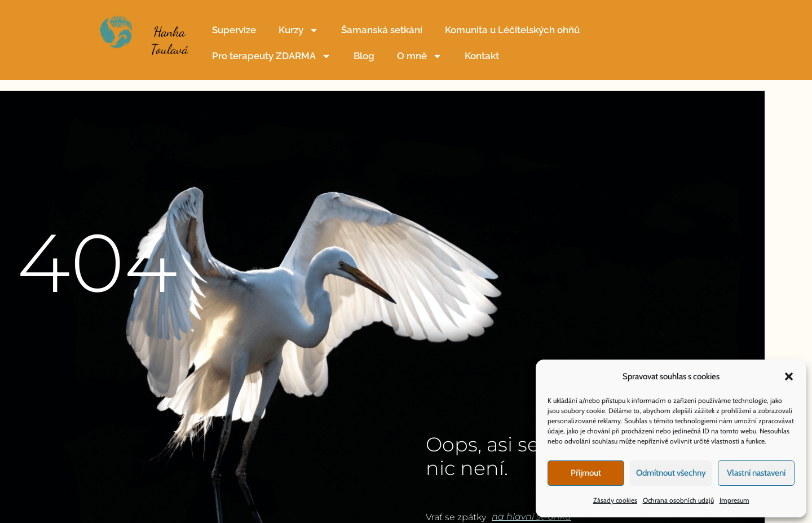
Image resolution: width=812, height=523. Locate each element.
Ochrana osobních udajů (678, 500)
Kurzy (299, 30)
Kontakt (482, 56)
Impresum (734, 500)
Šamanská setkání (382, 30)
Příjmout (586, 473)
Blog (364, 56)
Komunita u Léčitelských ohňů (512, 30)
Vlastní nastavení (756, 473)
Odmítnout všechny (671, 473)
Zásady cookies (615, 500)
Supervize (234, 30)
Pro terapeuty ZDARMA (272, 56)
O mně (420, 56)
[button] (789, 376)
